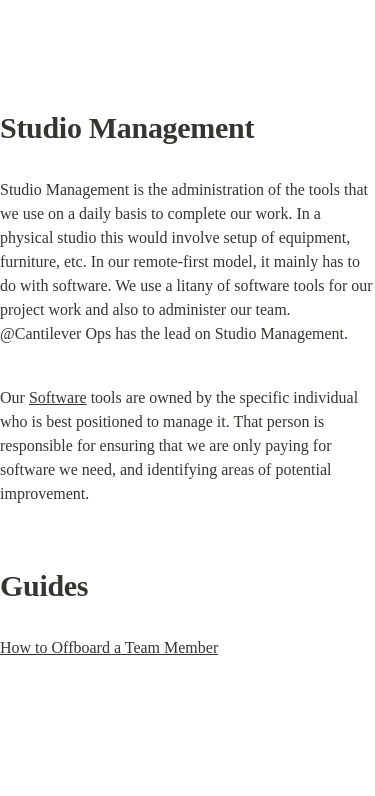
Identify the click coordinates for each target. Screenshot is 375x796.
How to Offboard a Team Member (109, 647)
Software (58, 397)
